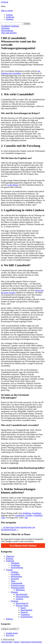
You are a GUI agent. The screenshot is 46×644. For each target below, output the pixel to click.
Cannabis (29, 515)
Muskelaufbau (16, 576)
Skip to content (7, 11)
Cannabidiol (20, 515)
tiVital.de (5, 2)
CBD (3, 518)
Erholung (10, 19)
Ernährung (10, 17)
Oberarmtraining (22, 597)
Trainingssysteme (18, 585)
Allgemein (10, 556)
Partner (17, 642)
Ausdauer (15, 572)
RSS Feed (10, 635)
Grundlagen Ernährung (10, 26)
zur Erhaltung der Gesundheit (21, 72)
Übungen (14, 592)
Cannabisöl (38, 515)
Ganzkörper (25, 614)
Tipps (13, 581)
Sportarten (15, 579)
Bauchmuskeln (22, 594)
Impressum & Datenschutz (31, 642)
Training (9, 15)
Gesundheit (15, 574)
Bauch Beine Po (22, 603)
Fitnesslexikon (7, 642)
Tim (26, 518)
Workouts (15, 601)
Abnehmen (5, 28)
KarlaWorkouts (27, 617)
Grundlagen (37, 513)
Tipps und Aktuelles (9, 33)
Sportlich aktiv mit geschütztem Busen (18, 528)
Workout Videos (22, 606)
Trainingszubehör (18, 588)
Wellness (9, 619)
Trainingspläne (17, 583)
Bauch (23, 608)
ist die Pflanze (13, 185)
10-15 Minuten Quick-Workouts (23, 545)
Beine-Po (24, 612)
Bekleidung (20, 590)
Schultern (19, 599)
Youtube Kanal (12, 633)
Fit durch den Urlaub (10, 527)
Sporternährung (7, 31)
